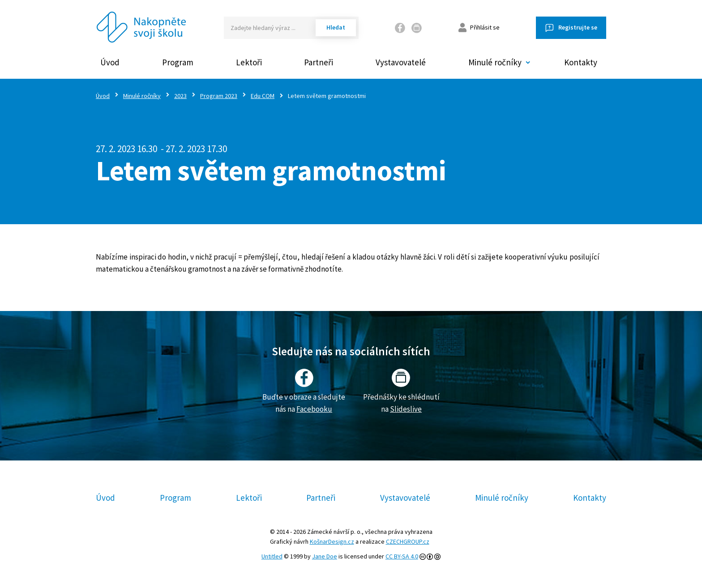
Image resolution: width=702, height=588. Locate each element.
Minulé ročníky (142, 96)
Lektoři (249, 62)
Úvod (110, 62)
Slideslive (406, 409)
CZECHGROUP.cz (408, 541)
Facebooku (314, 409)
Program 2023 (219, 96)
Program (178, 62)
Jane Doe (325, 556)
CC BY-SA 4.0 (402, 556)
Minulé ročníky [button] (495, 62)
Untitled (272, 556)
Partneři (319, 62)
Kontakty (581, 62)
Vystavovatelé (401, 62)
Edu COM (263, 96)
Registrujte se (578, 27)
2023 (180, 96)
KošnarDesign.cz (332, 541)
